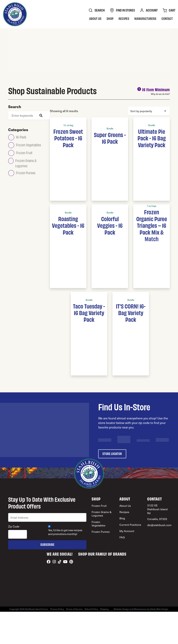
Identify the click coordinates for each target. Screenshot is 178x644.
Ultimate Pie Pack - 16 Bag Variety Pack (152, 138)
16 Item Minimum (156, 89)
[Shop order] (149, 111)
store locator (112, 453)
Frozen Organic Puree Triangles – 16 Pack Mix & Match (152, 225)
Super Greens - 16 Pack (110, 138)
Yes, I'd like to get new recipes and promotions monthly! (65, 532)
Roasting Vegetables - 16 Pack (68, 225)
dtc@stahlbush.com (159, 525)
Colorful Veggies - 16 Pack (110, 225)
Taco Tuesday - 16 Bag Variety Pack (89, 313)
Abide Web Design (159, 609)
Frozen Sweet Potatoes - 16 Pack (68, 138)
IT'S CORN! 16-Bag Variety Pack (131, 313)
